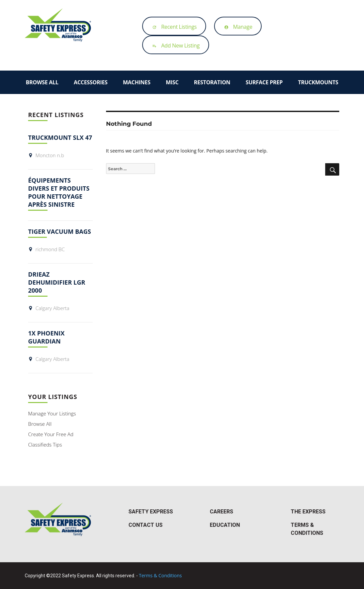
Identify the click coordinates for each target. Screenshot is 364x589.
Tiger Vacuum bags (60, 231)
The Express (308, 512)
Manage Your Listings (52, 413)
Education (225, 525)
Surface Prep (264, 82)
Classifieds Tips (45, 445)
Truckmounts (318, 82)
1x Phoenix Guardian (46, 337)
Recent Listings (173, 27)
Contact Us (146, 525)
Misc (172, 82)
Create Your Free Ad (51, 434)
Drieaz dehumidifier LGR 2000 (57, 282)
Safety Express (151, 512)
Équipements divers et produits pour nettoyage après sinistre (59, 192)
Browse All (42, 82)
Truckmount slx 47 (60, 137)
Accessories (90, 82)
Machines (136, 82)
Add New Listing (174, 45)
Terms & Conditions (160, 575)
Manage (237, 27)
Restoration (212, 82)
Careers (221, 512)
